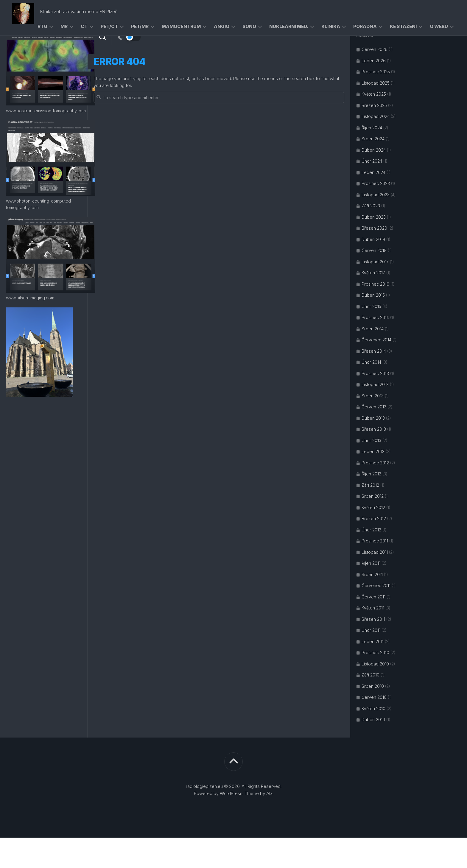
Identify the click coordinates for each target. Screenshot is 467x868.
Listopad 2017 (375, 262)
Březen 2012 (374, 518)
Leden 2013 (373, 451)
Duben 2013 (373, 418)
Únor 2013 (371, 440)
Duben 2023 (374, 217)
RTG (42, 26)
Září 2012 (370, 485)
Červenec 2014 (376, 340)
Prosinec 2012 (375, 463)
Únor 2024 (372, 161)
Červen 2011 (373, 597)
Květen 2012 (373, 507)
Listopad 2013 (375, 384)
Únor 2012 (371, 530)
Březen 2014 (374, 351)
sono (249, 26)
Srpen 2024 (373, 139)
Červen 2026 (375, 49)
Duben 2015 (373, 295)
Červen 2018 (374, 250)
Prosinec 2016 (375, 284)
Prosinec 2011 (375, 541)
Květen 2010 (373, 708)
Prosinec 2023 (376, 183)
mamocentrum (181, 26)
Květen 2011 (373, 608)
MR (64, 26)
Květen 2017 (373, 273)
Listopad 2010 (375, 664)
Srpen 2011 (372, 574)
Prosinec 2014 (375, 317)
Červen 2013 (374, 407)
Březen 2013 (374, 429)
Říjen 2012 (371, 474)
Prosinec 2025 (376, 72)
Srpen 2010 (373, 686)
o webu (439, 26)
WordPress (231, 793)
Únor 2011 (371, 630)
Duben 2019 (373, 239)
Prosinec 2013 (375, 373)
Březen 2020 (374, 228)
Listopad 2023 (376, 195)
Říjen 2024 (372, 128)
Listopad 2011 (375, 552)
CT (84, 26)
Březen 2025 (374, 105)
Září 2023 (371, 206)
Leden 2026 (374, 61)
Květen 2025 (374, 94)
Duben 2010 (373, 720)
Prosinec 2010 (375, 652)
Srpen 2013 (373, 396)
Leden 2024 (373, 172)
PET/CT (109, 26)
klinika (331, 26)
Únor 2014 (371, 362)
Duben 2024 (374, 150)
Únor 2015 (371, 306)
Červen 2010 (374, 697)
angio (222, 26)
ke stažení (403, 26)
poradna (365, 26)
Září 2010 (371, 675)
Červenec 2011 (376, 585)
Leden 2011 (373, 641)
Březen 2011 (373, 619)
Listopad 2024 (376, 116)
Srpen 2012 (373, 496)
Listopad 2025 (376, 83)
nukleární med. (289, 26)
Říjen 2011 (371, 563)
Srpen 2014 (373, 329)
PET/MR (140, 26)
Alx (269, 793)
